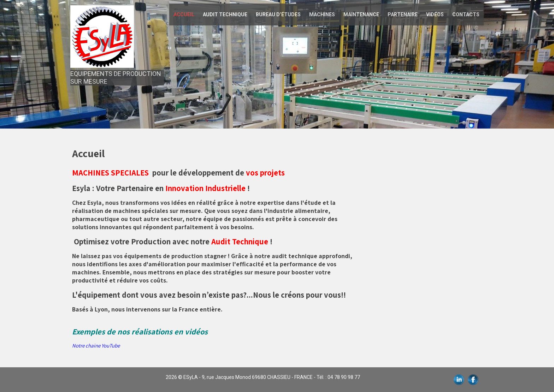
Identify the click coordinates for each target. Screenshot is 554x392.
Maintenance (361, 14)
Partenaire (403, 14)
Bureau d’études (278, 14)
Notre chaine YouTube (96, 346)
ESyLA (191, 377)
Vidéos (435, 14)
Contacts (466, 14)
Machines (322, 14)
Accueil (184, 14)
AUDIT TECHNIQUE (225, 14)
